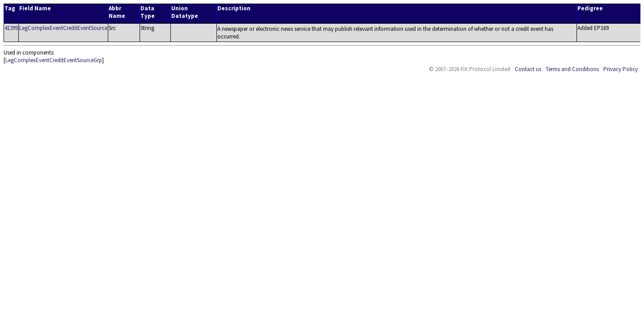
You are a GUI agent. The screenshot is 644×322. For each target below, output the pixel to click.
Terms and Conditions (572, 69)
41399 (11, 28)
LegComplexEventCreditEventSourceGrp (54, 60)
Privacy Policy (621, 69)
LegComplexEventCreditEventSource (63, 28)
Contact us (528, 69)
